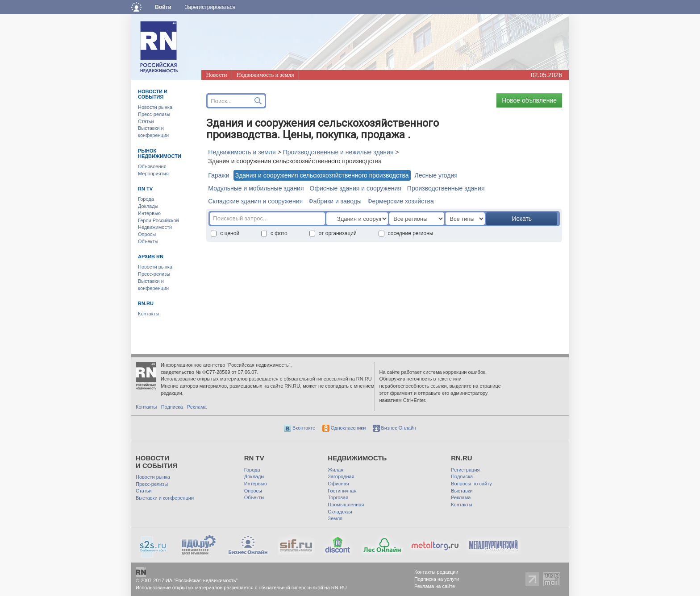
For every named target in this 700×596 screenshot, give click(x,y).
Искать (522, 219)
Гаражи (219, 175)
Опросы (147, 234)
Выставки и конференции (165, 498)
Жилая (335, 470)
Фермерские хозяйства (401, 201)
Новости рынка (155, 107)
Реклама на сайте (435, 586)
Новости (216, 75)
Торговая (338, 497)
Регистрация (465, 470)
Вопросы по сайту (471, 484)
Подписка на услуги (437, 579)
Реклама (197, 407)
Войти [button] (163, 7)
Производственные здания (446, 188)
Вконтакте (300, 428)
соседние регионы (406, 233)
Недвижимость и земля (265, 75)
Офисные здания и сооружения (356, 188)
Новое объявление (529, 100)
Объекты (148, 241)
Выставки (462, 491)
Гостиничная (342, 491)
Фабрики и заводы (335, 201)
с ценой (225, 233)
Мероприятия (153, 174)
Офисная (338, 484)
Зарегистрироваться (210, 7)
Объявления (152, 166)
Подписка (172, 407)
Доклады (148, 206)
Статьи (146, 121)
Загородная (341, 476)
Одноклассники (344, 428)
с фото (274, 233)
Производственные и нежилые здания (338, 152)
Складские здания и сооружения (255, 201)
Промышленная (346, 505)
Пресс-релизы (154, 114)
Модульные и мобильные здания (256, 188)
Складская (340, 512)
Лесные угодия (436, 175)
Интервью (149, 213)
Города (146, 199)
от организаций (333, 233)
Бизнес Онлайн (395, 428)
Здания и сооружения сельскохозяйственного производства (322, 175)
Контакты (149, 314)
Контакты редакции (436, 572)
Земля (335, 518)
